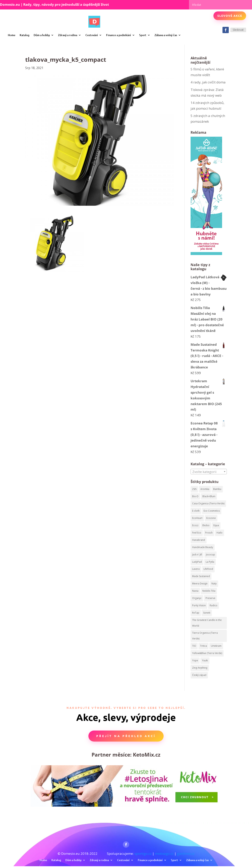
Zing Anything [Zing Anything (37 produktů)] (200, 668)
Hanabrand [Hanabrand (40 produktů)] (199, 540)
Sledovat (238, 30)
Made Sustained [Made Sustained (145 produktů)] (201, 576)
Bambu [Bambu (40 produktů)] (217, 489)
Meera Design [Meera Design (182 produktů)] (200, 583)
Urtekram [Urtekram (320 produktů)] (216, 646)
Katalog (25, 35)
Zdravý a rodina (68, 35)
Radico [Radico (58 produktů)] (214, 605)
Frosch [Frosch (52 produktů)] (209, 533)
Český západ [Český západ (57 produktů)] (199, 675)
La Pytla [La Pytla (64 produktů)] (210, 562)
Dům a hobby (42, 35)
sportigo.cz (143, 854)
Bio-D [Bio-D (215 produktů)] (195, 496)
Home (12, 35)
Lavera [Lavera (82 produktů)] (196, 569)
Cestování (92, 35)
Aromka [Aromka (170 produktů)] (205, 489)
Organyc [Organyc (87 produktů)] (197, 598)
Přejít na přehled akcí (126, 736)
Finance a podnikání (119, 35)
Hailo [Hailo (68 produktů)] (220, 533)
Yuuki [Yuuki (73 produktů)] (205, 660)
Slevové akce (230, 16)
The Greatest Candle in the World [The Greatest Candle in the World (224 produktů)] (207, 623)
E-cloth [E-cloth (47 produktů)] (196, 511)
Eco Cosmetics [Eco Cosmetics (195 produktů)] (212, 511)
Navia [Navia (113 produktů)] (195, 591)
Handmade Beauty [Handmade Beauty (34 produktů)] (203, 547)
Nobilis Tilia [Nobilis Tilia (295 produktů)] (209, 591)
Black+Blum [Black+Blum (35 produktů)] (209, 496)
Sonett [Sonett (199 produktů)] (207, 613)
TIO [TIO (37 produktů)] (194, 646)
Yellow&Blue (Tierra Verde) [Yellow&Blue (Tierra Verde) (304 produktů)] (207, 653)
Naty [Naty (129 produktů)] (214, 583)
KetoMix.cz (147, 755)
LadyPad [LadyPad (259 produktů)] (197, 562)
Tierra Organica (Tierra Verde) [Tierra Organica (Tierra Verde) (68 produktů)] (205, 636)
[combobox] (209, 472)
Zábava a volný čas (166, 35)
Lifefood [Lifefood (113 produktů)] (208, 569)
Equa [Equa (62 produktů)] (216, 525)
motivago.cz (164, 854)
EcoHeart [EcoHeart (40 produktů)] (197, 518)
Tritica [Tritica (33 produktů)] (203, 646)
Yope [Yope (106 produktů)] (195, 660)
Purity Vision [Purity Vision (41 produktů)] (199, 605)
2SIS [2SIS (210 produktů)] (194, 489)
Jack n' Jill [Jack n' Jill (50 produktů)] (197, 555)
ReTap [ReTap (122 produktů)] (196, 613)
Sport (143, 35)
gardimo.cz (186, 854)
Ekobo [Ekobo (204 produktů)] (206, 525)
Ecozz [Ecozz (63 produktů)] (195, 525)
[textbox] (209, 472)
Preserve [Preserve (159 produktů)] (210, 598)
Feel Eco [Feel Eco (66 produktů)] (197, 533)
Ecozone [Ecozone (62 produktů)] (211, 518)
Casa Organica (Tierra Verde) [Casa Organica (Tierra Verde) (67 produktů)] (208, 503)
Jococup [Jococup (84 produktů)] (210, 555)
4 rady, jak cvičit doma (208, 82)
